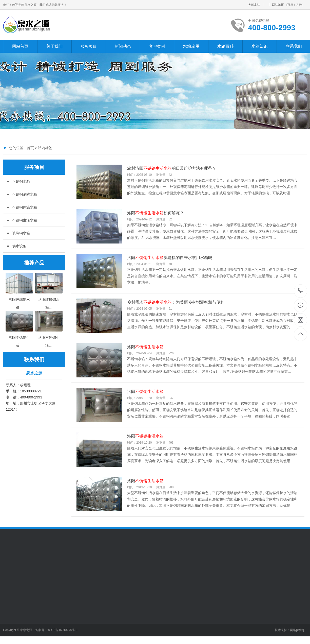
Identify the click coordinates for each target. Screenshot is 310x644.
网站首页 (20, 46)
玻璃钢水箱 (21, 233)
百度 (290, 5)
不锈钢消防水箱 (25, 194)
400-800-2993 (301, 291)
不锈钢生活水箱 (25, 220)
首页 (30, 148)
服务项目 (89, 46)
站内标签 (45, 148)
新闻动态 (123, 46)
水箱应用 (191, 46)
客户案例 (157, 46)
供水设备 (19, 246)
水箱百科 (225, 46)
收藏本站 (254, 5)
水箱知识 (260, 46)
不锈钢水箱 (21, 181)
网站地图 (278, 5)
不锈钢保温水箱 (25, 207)
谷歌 (299, 5)
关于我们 (54, 46)
